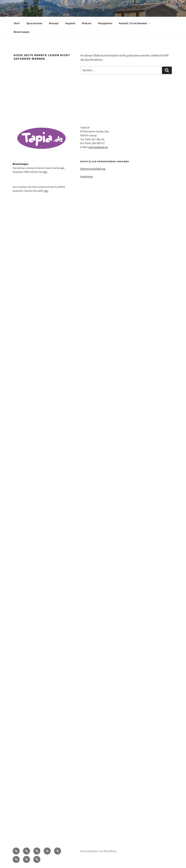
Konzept (54, 23)
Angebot (70, 23)
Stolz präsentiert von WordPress (98, 851)
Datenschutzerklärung (93, 169)
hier (45, 172)
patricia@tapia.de (98, 147)
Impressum (87, 176)
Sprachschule (34, 23)
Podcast (87, 23)
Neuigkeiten (105, 23)
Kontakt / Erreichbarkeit (135, 23)
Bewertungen (22, 32)
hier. (46, 191)
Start (17, 23)
